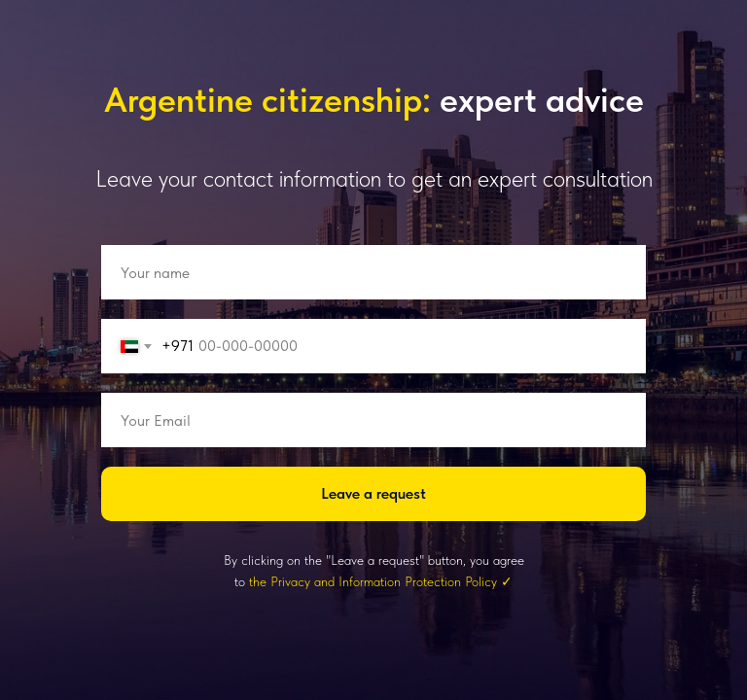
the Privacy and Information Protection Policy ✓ (381, 581)
